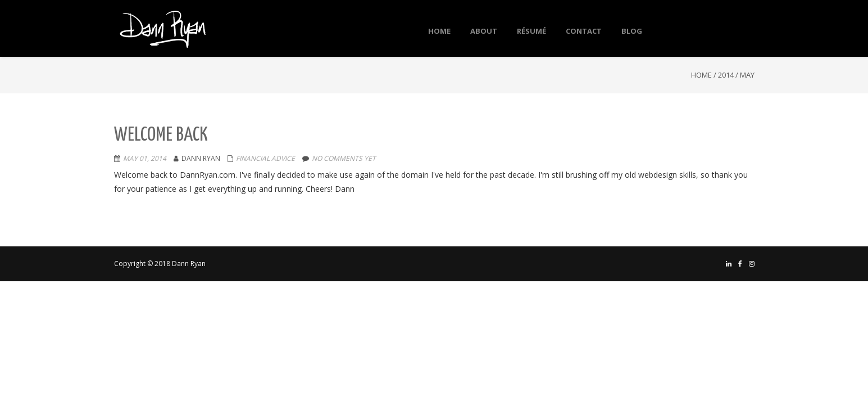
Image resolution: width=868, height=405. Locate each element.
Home (701, 75)
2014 (726, 75)
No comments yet (344, 158)
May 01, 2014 (145, 158)
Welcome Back (161, 135)
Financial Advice (265, 158)
